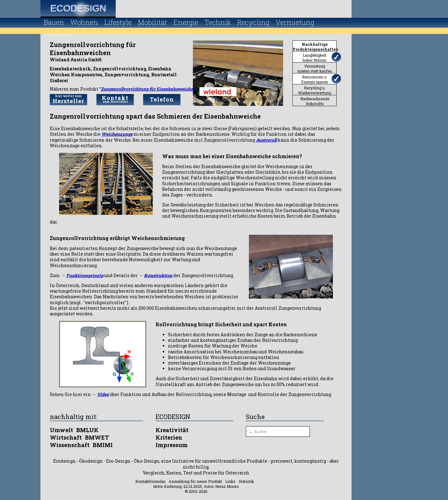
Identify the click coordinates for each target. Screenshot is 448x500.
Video (103, 394)
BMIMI (103, 445)
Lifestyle (118, 22)
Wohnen (84, 22)
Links (230, 481)
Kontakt (115, 99)
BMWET (97, 437)
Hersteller (68, 99)
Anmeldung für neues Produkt (195, 481)
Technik (218, 22)
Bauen (54, 22)
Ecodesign (78, 8)
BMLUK (87, 430)
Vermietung (295, 22)
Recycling (253, 22)
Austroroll (266, 140)
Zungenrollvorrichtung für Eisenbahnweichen (148, 89)
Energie (186, 22)
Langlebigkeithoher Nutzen (315, 58)
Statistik (246, 481)
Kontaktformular (150, 481)
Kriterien (169, 437)
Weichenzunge (117, 134)
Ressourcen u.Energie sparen (315, 79)
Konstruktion (158, 275)
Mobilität (152, 22)
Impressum (172, 445)
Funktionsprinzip (85, 275)
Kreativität (172, 430)
